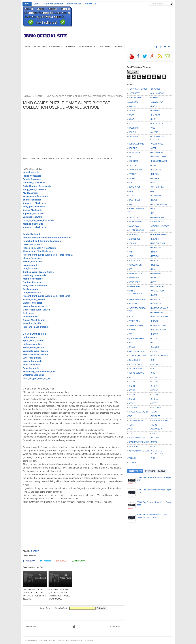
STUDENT (133, 408)
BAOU (131, 115)
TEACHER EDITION (160, 421)
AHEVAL (155, 98)
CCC (153, 128)
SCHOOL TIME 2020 (137, 356)
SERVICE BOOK (135, 364)
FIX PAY (132, 178)
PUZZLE (35, 551)
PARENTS (156, 299)
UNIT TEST (156, 438)
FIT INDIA (155, 174)
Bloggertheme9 (87, 640)
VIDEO (154, 447)
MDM (131, 256)
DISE (131, 157)
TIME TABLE (157, 429)
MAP (130, 252)
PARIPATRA (156, 304)
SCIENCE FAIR (135, 360)
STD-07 (154, 390)
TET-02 (154, 425)
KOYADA (155, 239)
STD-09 (154, 395)
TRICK (154, 434)
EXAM (154, 165)
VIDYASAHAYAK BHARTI (139, 451)
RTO (153, 343)
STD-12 (132, 403)
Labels (162, 471)
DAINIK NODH (135, 152)
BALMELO (133, 111)
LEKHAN (132, 243)
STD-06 (132, 390)
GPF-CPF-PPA (157, 187)
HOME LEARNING (159, 204)
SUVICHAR (156, 408)
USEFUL (155, 442)
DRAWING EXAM (159, 157)
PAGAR (154, 295)
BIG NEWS (156, 115)
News (154, 269)
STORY (154, 403)
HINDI (131, 204)
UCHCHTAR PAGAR (137, 438)
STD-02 (132, 382)
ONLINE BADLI (135, 287)
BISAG (131, 119)
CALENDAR (133, 128)
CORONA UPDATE (136, 144)
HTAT (154, 209)
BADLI (154, 106)
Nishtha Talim (134, 278)
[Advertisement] (73, 72)
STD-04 (132, 386)
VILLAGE (132, 458)
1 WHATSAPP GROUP (138, 89)
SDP (153, 360)
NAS (130, 269)
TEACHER (156, 416)
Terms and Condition (53, 4)
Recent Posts (135, 471)
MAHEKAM (156, 248)
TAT (130, 416)
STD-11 (154, 399)
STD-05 (154, 386)
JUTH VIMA (133, 235)
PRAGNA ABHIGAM (160, 317)
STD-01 (154, 377)
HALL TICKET (134, 200)
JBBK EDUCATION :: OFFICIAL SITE (54, 640)
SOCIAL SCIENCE (136, 373)
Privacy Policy (74, 4)
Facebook (29, 561)
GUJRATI (132, 196)
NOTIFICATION (135, 282)
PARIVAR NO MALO (160, 308)
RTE (130, 343)
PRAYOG (132, 330)
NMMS (154, 278)
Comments (150, 471)
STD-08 (132, 395)
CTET (154, 148)
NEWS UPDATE (135, 274)
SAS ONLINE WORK (137, 351)
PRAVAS (155, 321)
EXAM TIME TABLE (137, 170)
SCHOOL (155, 351)
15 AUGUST (156, 89)
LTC (130, 248)
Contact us (91, 4)
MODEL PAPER (135, 265)
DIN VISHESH (157, 152)
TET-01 (131, 425)
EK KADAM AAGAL (159, 161)
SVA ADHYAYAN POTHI (138, 412)
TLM (130, 434)
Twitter (45, 561)
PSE (130, 334)
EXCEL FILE (156, 170)
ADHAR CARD (135, 98)
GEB (153, 183)
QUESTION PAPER (137, 338)
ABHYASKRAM (158, 93)
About (37, 4)
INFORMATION (158, 217)
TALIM (154, 412)
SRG (153, 373)
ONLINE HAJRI (158, 287)
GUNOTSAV (156, 196)
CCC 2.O (132, 132)
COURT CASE (157, 144)
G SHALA (155, 178)
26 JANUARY (134, 93)
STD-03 (154, 382)
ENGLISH (133, 165)
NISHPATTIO (157, 274)
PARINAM (133, 304)
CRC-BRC (133, 148)
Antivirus (132, 106)
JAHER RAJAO (158, 222)
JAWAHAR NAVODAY (160, 226)
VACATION (133, 447)
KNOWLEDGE (134, 239)
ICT (153, 213)
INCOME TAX (134, 217)
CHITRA (155, 132)
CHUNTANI (133, 137)
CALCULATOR (157, 124)
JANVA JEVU (134, 226)
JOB (153, 230)
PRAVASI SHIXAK (136, 325)
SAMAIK (132, 347)
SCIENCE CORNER (160, 356)
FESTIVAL (133, 174)
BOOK (131, 124)
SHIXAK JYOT (157, 364)
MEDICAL (155, 256)
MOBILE (155, 261)
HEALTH (155, 200)
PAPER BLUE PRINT (137, 299)
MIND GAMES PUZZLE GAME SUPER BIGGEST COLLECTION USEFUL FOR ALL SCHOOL (84, 96)
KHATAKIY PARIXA (159, 235)
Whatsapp (78, 561)
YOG (153, 458)
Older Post (115, 627)
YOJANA (132, 462)
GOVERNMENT (135, 187)
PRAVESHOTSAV (159, 325)
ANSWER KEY (157, 102)
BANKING (155, 111)
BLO (153, 119)
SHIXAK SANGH (135, 369)
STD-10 (132, 399)
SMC (153, 369)
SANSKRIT (156, 347)
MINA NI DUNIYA (136, 261)
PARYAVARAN (157, 312)
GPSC (131, 191)
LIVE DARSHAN (158, 243)
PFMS (131, 317)
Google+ (61, 561)
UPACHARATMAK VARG (139, 442)
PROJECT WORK (159, 330)
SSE (130, 377)
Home (27, 4)
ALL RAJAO (133, 102)
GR (153, 191)
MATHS (154, 252)
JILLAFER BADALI (136, 230)
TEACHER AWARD (136, 421)
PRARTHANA (134, 321)
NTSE (154, 282)
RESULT (155, 338)
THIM (131, 429)
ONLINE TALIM (158, 291)
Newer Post (32, 627)
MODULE (155, 265)
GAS (130, 183)
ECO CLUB (133, 161)
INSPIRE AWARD (136, 222)
